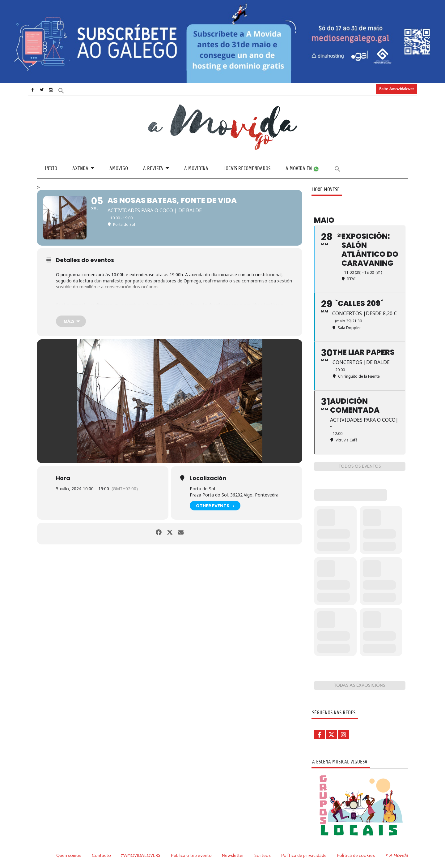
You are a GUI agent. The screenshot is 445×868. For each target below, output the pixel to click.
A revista (153, 168)
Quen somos (69, 855)
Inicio (51, 168)
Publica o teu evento (192, 855)
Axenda (80, 168)
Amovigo (119, 168)
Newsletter (234, 855)
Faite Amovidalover (397, 89)
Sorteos (263, 855)
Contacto (102, 855)
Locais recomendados (247, 168)
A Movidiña (196, 168)
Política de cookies (357, 855)
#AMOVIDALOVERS (141, 855)
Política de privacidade (305, 855)
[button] (70, 90)
